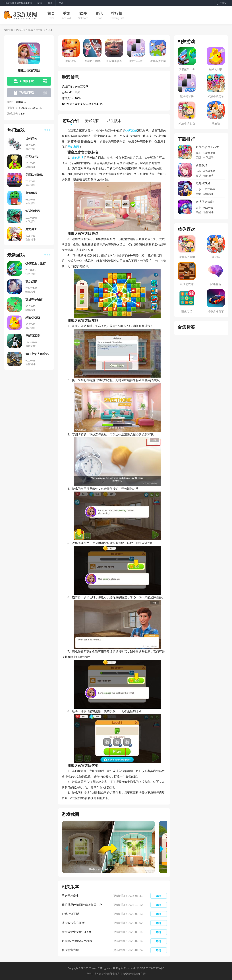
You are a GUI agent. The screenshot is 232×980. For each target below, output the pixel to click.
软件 (83, 13)
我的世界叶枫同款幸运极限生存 (82, 905)
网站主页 (21, 30)
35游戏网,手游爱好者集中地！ (19, 3)
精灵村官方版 (70, 950)
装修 (134, 131)
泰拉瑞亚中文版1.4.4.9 (76, 932)
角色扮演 (78, 158)
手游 (66, 13)
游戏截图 (92, 121)
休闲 (128, 131)
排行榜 (117, 13)
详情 (159, 896)
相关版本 (114, 121)
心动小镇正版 (70, 914)
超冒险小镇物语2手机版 (77, 941)
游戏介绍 (71, 121)
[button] (163, 849)
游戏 (30, 30)
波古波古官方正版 (73, 923)
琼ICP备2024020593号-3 (150, 968)
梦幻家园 (73, 147)
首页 (51, 13)
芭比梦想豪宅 (70, 896)
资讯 (99, 13)
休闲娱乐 (40, 30)
